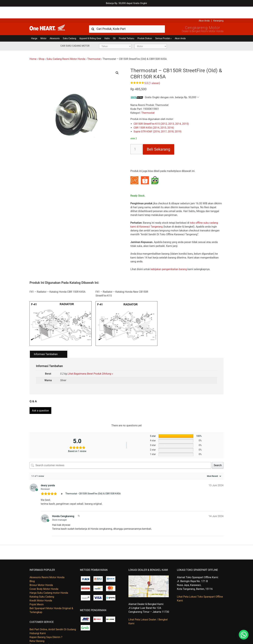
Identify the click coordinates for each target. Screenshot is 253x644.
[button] (117, 61)
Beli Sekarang (159, 138)
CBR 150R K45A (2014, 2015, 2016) (154, 116)
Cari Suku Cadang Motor (75, 34)
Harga (34, 27)
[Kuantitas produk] (136, 138)
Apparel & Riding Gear (90, 27)
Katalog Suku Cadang (42, 583)
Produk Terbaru (127, 27)
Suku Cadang (70, 27)
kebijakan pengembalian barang (169, 258)
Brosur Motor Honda (41, 572)
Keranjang (218, 9)
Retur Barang (37, 628)
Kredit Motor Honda (41, 587)
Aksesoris (55, 27)
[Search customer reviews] (120, 452)
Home (33, 47)
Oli (114, 27)
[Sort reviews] (214, 463)
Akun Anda (204, 9)
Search (218, 452)
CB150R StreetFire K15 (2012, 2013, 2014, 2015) (161, 112)
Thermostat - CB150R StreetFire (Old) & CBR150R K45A (93, 480)
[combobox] (127, 17)
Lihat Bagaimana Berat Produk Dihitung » (90, 362)
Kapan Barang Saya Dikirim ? (46, 624)
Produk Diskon (145, 27)
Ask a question (40, 397)
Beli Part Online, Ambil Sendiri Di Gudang (53, 616)
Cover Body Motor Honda (44, 576)
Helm (107, 27)
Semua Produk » (163, 27)
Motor (43, 27)
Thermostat (94, 47)
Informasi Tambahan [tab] (46, 343)
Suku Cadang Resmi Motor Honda (66, 47)
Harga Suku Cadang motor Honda (49, 579)
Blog (32, 568)
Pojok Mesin (37, 591)
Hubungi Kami (38, 620)
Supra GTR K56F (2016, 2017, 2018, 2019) (157, 120)
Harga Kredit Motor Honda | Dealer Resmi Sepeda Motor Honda (53, 17)
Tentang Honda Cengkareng (46, 632)
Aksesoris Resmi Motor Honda (47, 564)
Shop (41, 47)
